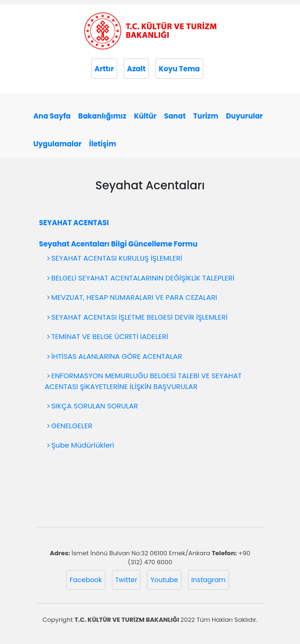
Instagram (209, 580)
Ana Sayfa (52, 116)
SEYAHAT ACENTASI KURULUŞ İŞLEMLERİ (116, 258)
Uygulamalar (58, 144)
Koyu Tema (179, 69)
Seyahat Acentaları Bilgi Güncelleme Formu (119, 244)
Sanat (175, 116)
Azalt (136, 69)
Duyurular (244, 116)
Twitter (126, 580)
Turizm (206, 116)
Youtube (164, 580)
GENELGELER (71, 426)
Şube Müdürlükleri (82, 445)
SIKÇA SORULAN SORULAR (94, 406)
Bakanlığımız (103, 116)
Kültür (146, 116)
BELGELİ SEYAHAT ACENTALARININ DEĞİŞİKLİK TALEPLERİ (142, 278)
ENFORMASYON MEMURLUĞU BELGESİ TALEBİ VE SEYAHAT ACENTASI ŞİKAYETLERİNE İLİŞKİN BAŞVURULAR (143, 381)
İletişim (103, 144)
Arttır (104, 69)
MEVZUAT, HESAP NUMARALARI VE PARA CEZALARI (133, 297)
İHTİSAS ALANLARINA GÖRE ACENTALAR (116, 356)
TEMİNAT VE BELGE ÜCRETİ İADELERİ (109, 336)
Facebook (86, 580)
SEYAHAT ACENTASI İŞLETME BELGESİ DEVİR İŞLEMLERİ (139, 317)
